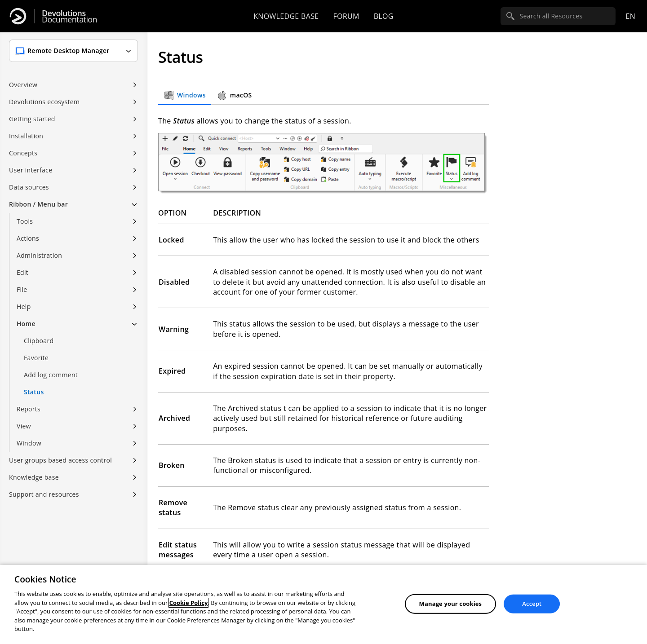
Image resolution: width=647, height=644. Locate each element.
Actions (28, 238)
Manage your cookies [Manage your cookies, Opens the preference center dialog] (451, 604)
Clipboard (39, 341)
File (22, 289)
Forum (346, 16)
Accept (532, 604)
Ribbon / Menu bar (38, 204)
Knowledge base (286, 16)
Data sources (29, 187)
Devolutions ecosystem (44, 102)
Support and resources (44, 494)
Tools (25, 221)
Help (24, 307)
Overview (23, 85)
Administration (39, 255)
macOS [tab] (234, 95)
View (24, 426)
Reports (29, 409)
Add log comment (51, 375)
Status (34, 392)
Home (26, 324)
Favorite (36, 358)
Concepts (23, 153)
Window (29, 443)
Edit (22, 272)
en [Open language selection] (630, 16)
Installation (26, 136)
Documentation (69, 16)
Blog (384, 16)
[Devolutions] (18, 16)
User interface (31, 170)
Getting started (32, 119)
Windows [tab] (185, 95)
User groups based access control (60, 460)
